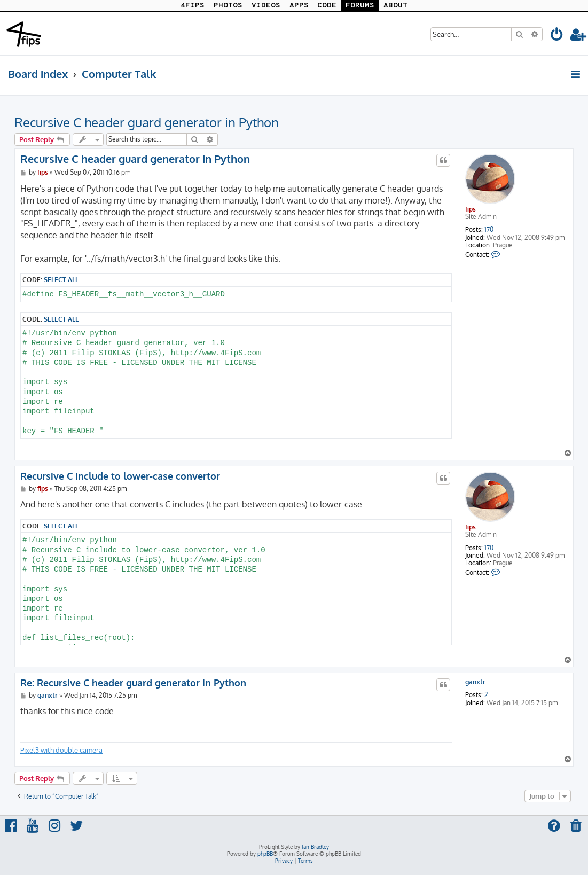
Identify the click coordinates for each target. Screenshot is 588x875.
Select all (61, 279)
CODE (327, 6)
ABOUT (395, 6)
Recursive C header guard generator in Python (147, 122)
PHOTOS (228, 6)
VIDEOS (266, 6)
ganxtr (475, 682)
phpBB (265, 854)
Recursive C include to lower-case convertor (120, 476)
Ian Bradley (315, 847)
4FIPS (193, 6)
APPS (299, 6)
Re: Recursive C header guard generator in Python (133, 683)
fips (471, 209)
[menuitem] (557, 36)
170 (489, 230)
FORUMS (360, 6)
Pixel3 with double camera (61, 750)
